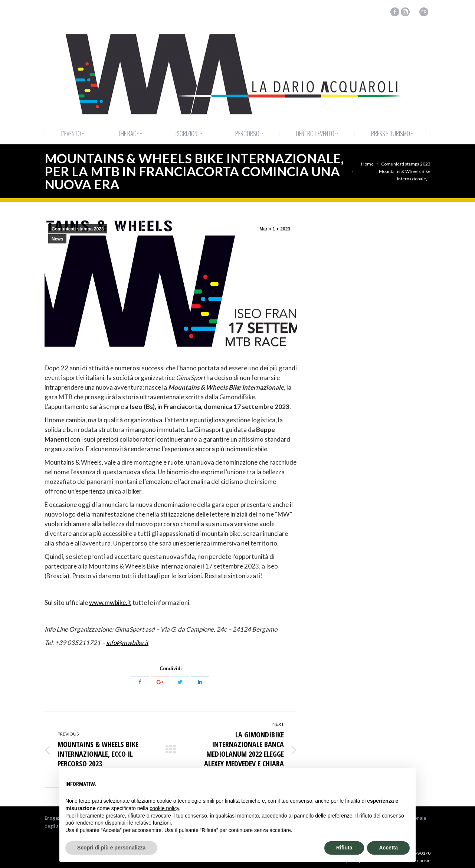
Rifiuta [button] (344, 848)
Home (367, 164)
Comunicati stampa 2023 (406, 164)
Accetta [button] (388, 848)
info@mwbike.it (127, 643)
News (57, 239)
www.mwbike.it (110, 602)
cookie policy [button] (164, 808)
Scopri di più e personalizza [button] (111, 848)
